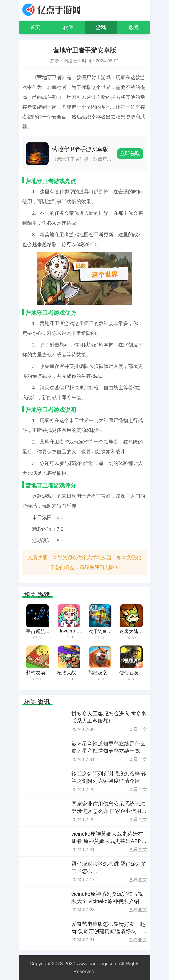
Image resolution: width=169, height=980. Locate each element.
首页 (35, 27)
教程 (134, 27)
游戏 (101, 27)
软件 (68, 27)
